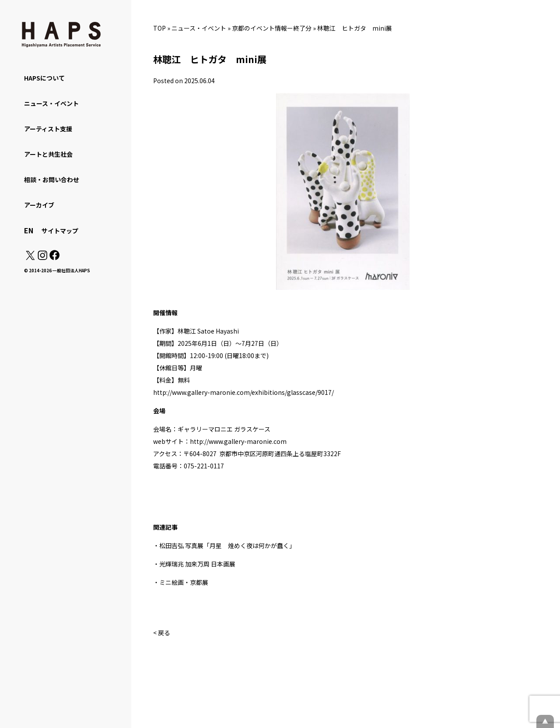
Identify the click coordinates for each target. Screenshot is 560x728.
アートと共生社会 (48, 154)
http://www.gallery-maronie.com (238, 441)
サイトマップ (60, 231)
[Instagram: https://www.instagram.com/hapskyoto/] (42, 257)
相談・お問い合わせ (52, 179)
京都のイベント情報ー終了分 (272, 28)
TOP (159, 28)
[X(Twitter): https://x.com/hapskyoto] (30, 257)
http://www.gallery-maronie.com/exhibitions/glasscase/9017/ (243, 392)
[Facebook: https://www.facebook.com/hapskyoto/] (54, 257)
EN (29, 230)
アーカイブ (39, 205)
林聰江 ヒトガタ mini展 (355, 28)
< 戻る (162, 633)
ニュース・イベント (199, 28)
